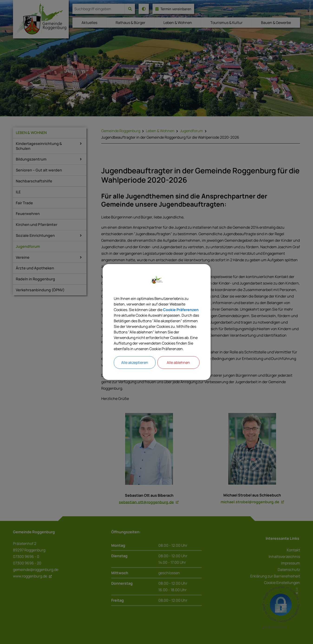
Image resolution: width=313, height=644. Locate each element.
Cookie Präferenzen (181, 310)
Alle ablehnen (178, 362)
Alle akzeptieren (135, 362)
